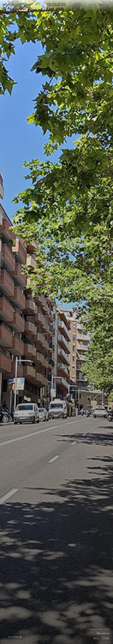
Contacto (101, 4)
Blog (92, 4)
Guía (30, 4)
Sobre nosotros (78, 4)
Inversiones (20, 4)
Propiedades (7, 4)
